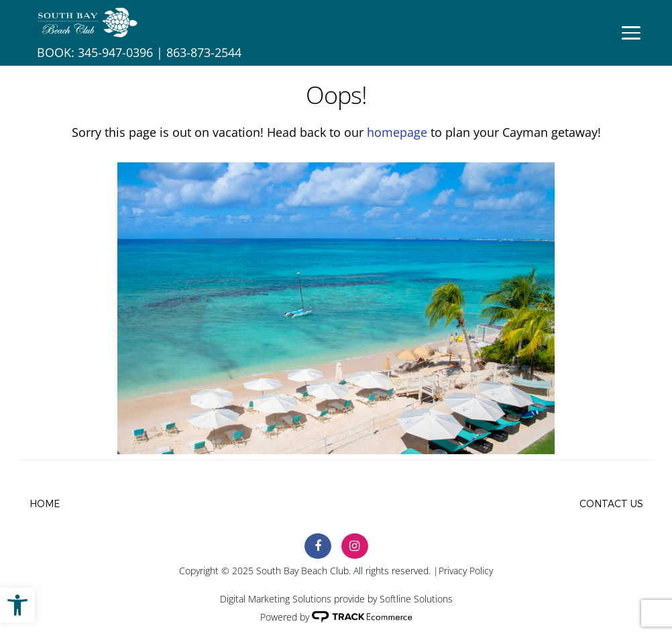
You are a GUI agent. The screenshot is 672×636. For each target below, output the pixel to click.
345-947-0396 (115, 52)
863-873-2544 (204, 52)
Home (45, 504)
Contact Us (611, 504)
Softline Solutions (416, 599)
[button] (17, 605)
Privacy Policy (466, 571)
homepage (397, 132)
